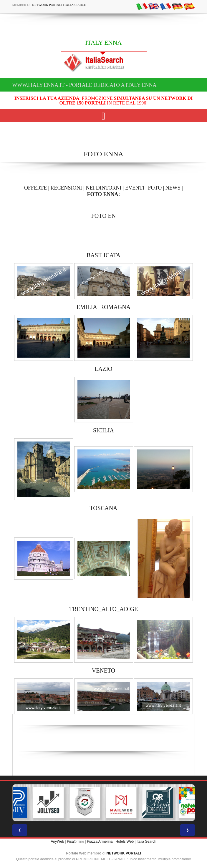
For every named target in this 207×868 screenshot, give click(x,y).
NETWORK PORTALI (124, 853)
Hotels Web (125, 842)
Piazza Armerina (100, 842)
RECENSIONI (66, 188)
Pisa (70, 842)
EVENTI (135, 188)
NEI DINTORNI (103, 188)
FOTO (155, 188)
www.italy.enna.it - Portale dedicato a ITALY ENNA (85, 85)
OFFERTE (35, 188)
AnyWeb (57, 842)
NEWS (173, 188)
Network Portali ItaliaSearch (59, 5)
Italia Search (146, 842)
